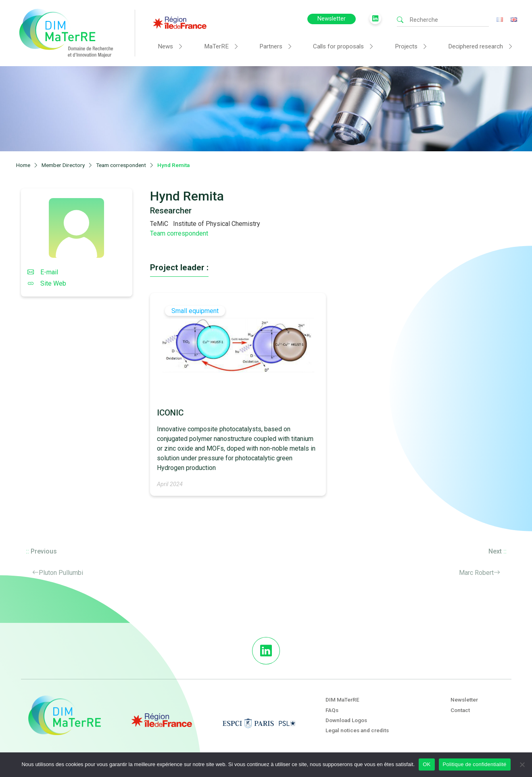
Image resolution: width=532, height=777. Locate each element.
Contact (460, 710)
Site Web (47, 283)
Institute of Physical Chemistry (217, 224)
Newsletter (332, 19)
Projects (406, 46)
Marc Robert (476, 573)
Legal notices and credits (357, 730)
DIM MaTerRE (342, 700)
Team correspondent (179, 233)
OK (427, 764)
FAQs (332, 710)
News (165, 46)
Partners (271, 46)
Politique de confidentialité (475, 764)
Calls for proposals (338, 46)
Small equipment (195, 311)
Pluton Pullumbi (61, 573)
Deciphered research (476, 46)
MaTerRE (216, 46)
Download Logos (346, 720)
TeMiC (159, 224)
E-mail (43, 272)
